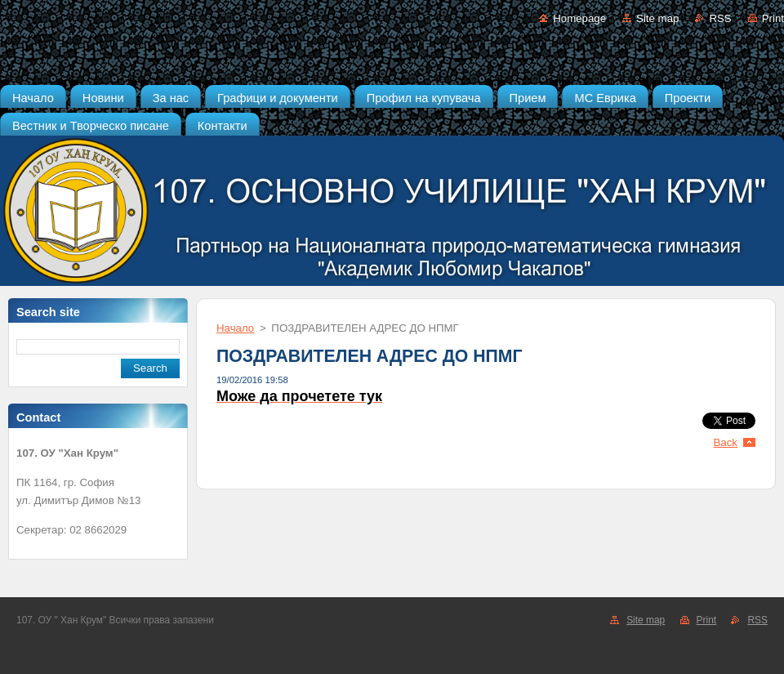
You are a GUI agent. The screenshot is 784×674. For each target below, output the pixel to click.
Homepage (579, 18)
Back (726, 442)
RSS (720, 18)
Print (773, 18)
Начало (235, 328)
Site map (657, 18)
